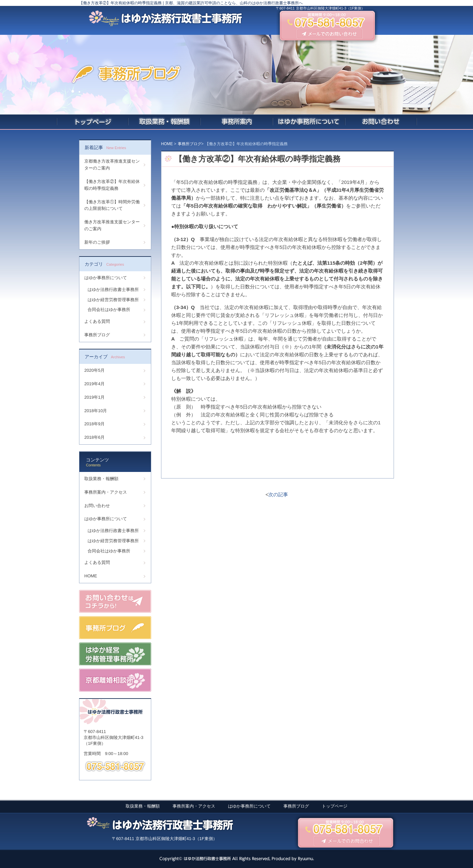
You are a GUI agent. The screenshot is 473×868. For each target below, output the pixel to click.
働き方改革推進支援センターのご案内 (112, 225)
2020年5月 (94, 370)
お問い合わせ (97, 506)
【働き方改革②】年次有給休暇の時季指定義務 (112, 185)
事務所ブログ (97, 335)
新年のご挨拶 (97, 242)
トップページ (335, 806)
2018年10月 (96, 411)
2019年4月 (94, 384)
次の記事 (278, 494)
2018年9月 (94, 424)
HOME (91, 576)
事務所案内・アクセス (106, 492)
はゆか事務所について (106, 278)
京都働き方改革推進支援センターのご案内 (112, 165)
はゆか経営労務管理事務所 (113, 300)
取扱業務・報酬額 (101, 479)
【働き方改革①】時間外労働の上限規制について (112, 205)
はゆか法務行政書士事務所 (113, 289)
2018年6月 (94, 437)
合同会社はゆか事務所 (109, 310)
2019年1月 (94, 397)
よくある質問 (97, 321)
